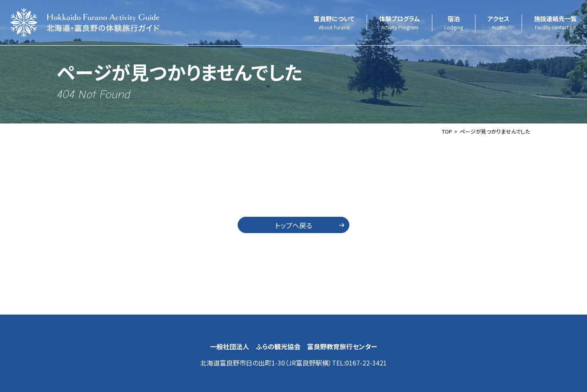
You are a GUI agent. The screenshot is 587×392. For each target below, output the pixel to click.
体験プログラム (399, 23)
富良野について (334, 23)
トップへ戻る (294, 225)
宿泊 (454, 23)
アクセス (499, 23)
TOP (447, 131)
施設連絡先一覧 (555, 23)
